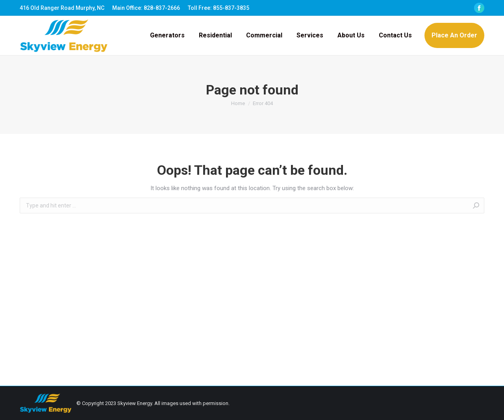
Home (238, 103)
